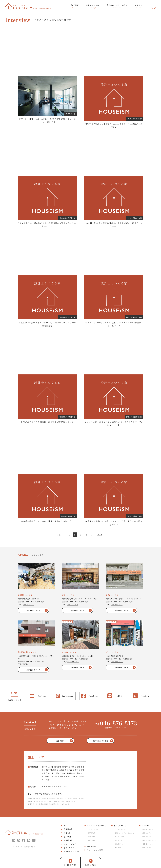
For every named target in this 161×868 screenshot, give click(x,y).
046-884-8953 (117, 662)
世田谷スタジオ (148, 844)
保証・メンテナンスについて (124, 833)
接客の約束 (91, 833)
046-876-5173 (29, 605)
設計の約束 (91, 837)
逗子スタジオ (147, 847)
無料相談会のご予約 (72, 851)
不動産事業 (91, 846)
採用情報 (118, 847)
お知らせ (67, 833)
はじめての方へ (93, 829)
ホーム (66, 826)
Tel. (116, 723)
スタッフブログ (70, 844)
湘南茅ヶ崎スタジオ (149, 840)
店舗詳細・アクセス (33, 610)
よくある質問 (119, 837)
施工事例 (67, 837)
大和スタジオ (147, 837)
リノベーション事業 (95, 850)
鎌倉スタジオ (147, 833)
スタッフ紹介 (119, 840)
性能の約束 (91, 840)
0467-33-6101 (29, 664)
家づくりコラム (70, 848)
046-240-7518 (117, 605)
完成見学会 (68, 829)
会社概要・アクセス (121, 844)
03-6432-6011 (73, 662)
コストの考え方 (120, 829)
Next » (101, 535)
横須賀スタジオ (148, 829)
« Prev (60, 535)
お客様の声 (68, 840)
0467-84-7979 (73, 605)
